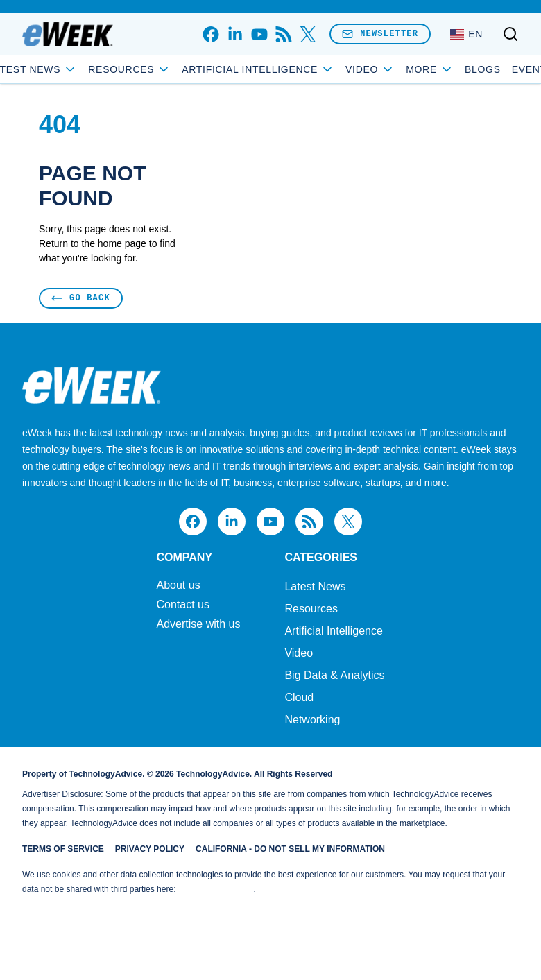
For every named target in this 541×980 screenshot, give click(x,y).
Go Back (81, 298)
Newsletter (380, 34)
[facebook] (211, 34)
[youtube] (259, 34)
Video (299, 653)
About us (178, 585)
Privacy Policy (150, 849)
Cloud (299, 697)
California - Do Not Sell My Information (290, 849)
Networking (312, 720)
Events (502, 69)
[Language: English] (466, 34)
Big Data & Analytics (334, 675)
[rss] (283, 34)
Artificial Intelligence (289, 69)
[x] (308, 34)
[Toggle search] (510, 34)
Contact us (182, 605)
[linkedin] (235, 34)
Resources (311, 609)
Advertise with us (198, 624)
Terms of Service (63, 849)
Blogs (452, 69)
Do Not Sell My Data (216, 889)
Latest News (63, 69)
